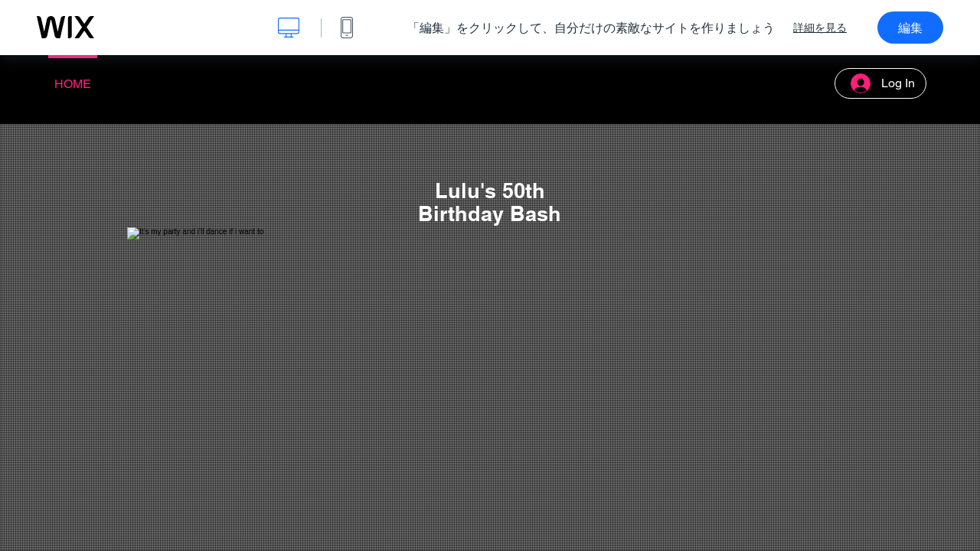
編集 (910, 28)
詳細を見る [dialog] (820, 28)
